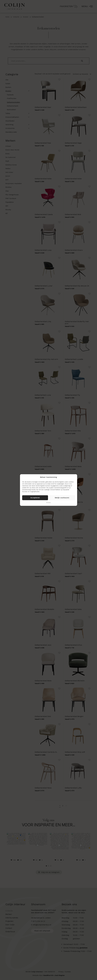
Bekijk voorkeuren (62, 498)
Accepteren (35, 498)
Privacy (48, 502)
